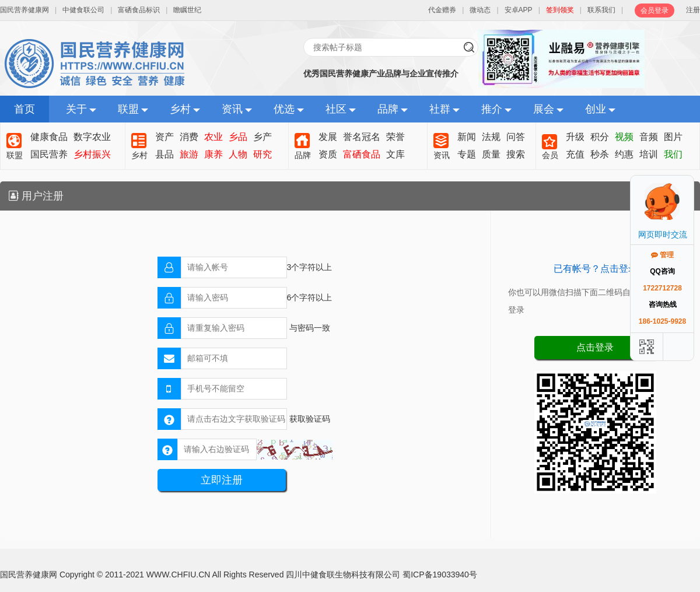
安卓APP (519, 10)
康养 (213, 154)
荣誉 (395, 137)
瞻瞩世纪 (187, 10)
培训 (649, 154)
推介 (492, 109)
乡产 (262, 137)
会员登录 (654, 10)
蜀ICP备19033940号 (440, 575)
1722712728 (662, 288)
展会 (544, 109)
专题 (467, 154)
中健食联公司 (83, 10)
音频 (649, 137)
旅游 (189, 154)
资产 (164, 137)
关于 (76, 109)
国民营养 (49, 154)
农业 (213, 137)
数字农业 (92, 137)
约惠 (624, 154)
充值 (575, 154)
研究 (262, 154)
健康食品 (49, 137)
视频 (624, 137)
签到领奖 (560, 10)
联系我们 (601, 10)
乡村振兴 (92, 154)
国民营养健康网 (24, 10)
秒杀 (600, 154)
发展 (328, 137)
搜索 (516, 154)
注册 (693, 10)
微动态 (480, 10)
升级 (575, 137)
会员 (550, 155)
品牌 (388, 109)
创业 (596, 109)
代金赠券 (442, 10)
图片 (673, 137)
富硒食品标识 (139, 10)
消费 (189, 137)
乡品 (238, 137)
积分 (600, 137)
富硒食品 (362, 154)
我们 (673, 154)
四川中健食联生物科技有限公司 (343, 575)
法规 (491, 137)
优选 (284, 109)
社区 (336, 109)
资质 (328, 154)
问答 (516, 137)
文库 (395, 154)
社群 (440, 109)
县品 (164, 154)
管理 (662, 255)
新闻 (467, 137)
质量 (491, 154)
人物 (238, 154)
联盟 (128, 109)
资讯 (232, 109)
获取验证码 (310, 419)
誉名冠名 (362, 137)
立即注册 (222, 480)
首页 (24, 109)
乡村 (180, 109)
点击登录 (595, 347)
